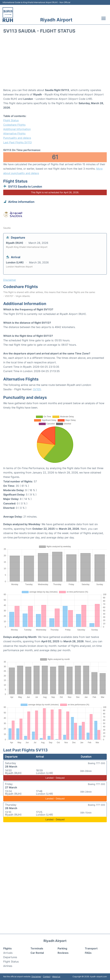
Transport (91, 948)
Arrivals (8, 953)
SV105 (37, 389)
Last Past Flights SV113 (17, 142)
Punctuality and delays (17, 138)
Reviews (63, 953)
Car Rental (37, 953)
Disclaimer (36, 977)
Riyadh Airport (56, 20)
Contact (47, 977)
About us (56, 977)
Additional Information (17, 129)
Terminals (37, 948)
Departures (10, 957)
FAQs (88, 953)
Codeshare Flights (14, 125)
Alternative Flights (14, 133)
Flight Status (11, 120)
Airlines (8, 966)
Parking (62, 948)
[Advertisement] (55, 62)
